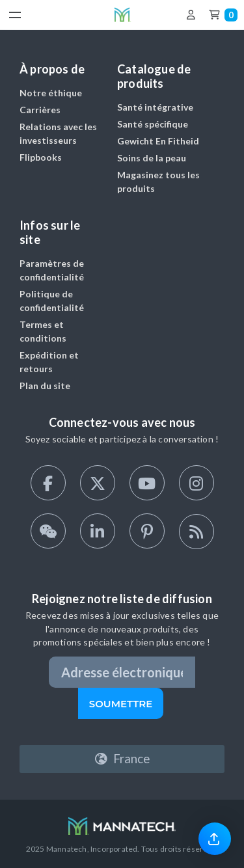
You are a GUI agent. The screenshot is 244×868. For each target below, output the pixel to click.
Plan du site (45, 386)
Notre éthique (51, 93)
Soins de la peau (152, 158)
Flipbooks (41, 157)
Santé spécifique (153, 124)
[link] (215, 838)
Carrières (40, 110)
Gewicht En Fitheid (158, 141)
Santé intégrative (155, 107)
